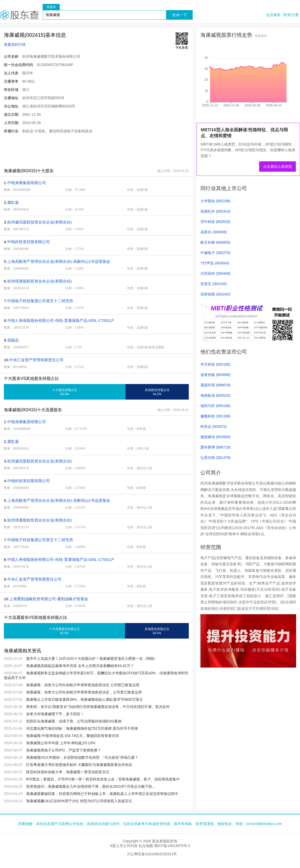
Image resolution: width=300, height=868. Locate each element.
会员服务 (273, 15)
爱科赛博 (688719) (215, 447)
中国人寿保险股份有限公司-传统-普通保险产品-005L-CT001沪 (61, 320)
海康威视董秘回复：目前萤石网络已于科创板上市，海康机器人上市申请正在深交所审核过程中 (102, 794)
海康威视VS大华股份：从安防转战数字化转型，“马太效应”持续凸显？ (82, 757)
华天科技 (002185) (215, 364)
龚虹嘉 (13, 202)
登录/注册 (291, 15)
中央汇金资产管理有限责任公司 (36, 360)
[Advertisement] (94, 151)
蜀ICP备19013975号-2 (172, 846)
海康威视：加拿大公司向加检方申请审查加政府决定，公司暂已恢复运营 (84, 692)
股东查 (19, 15)
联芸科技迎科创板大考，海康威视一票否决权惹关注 (68, 772)
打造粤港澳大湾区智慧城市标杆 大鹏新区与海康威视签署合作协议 (79, 765)
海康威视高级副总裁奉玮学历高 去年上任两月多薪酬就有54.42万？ (80, 666)
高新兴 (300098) (214, 232)
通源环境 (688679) (215, 385)
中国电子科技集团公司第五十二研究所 (40, 301)
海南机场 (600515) (215, 395)
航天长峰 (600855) (215, 242)
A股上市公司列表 (123, 846)
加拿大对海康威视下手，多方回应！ (55, 714)
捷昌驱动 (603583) (215, 437)
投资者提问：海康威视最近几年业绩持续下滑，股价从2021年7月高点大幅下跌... (91, 786)
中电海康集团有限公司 (27, 183)
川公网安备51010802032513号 (152, 854)
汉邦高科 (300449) (215, 273)
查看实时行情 (15, 45)
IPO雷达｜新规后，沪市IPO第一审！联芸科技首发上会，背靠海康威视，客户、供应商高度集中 (103, 779)
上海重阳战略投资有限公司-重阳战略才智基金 (49, 599)
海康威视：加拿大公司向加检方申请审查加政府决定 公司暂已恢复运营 (83, 685)
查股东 (51, 7)
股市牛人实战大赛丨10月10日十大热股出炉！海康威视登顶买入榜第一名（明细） (92, 659)
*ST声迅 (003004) (215, 263)
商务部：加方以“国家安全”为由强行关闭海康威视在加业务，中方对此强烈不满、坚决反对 (98, 707)
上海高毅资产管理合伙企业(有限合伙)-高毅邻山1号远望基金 (59, 261)
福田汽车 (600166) (215, 406)
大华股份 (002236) (215, 201)
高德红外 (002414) (215, 211)
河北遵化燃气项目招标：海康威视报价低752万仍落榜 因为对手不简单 (82, 728)
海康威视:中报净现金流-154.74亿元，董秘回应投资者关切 (73, 736)
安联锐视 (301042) (215, 294)
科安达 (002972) (214, 426)
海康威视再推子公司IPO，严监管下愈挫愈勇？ (64, 750)
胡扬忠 (13, 340)
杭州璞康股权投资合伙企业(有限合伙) (40, 281)
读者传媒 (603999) (215, 375)
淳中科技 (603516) (215, 222)
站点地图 (146, 846)
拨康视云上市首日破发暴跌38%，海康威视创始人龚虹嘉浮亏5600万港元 (84, 699)
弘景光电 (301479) (215, 458)
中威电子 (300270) (215, 253)
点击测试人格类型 (277, 167)
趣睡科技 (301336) (215, 416)
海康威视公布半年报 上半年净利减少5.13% (61, 743)
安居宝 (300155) (214, 284)
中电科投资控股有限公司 (29, 242)
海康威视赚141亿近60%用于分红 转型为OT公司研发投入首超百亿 (79, 801)
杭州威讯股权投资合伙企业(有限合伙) (40, 222)
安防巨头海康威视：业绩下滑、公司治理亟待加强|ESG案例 (74, 721)
